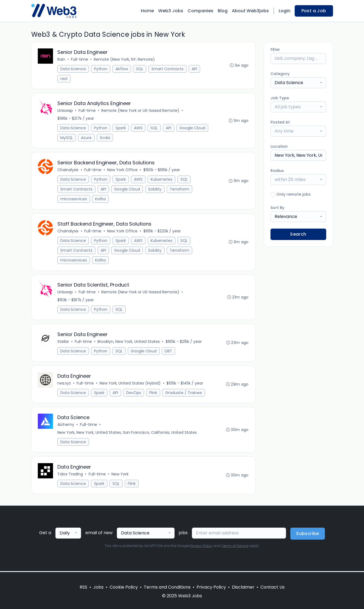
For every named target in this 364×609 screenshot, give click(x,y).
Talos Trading (70, 475)
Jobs (98, 587)
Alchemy (66, 425)
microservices (74, 199)
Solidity (155, 189)
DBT (169, 352)
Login (284, 11)
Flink (153, 393)
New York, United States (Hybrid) (130, 384)
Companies (200, 11)
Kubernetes (162, 180)
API (195, 69)
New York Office (123, 170)
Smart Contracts (168, 69)
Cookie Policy (124, 587)
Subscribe (308, 534)
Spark (121, 128)
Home (147, 11)
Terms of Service (235, 547)
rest (64, 79)
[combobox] (298, 83)
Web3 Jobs (171, 11)
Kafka (101, 199)
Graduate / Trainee (184, 393)
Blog (223, 11)
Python (101, 69)
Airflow (122, 69)
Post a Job (314, 11)
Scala (105, 138)
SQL (140, 69)
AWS (139, 128)
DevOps (134, 393)
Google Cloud (193, 128)
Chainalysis (68, 170)
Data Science (73, 69)
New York (120, 475)
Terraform (180, 189)
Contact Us (273, 587)
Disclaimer (243, 587)
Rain (62, 59)
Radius (277, 171)
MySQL (67, 138)
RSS (83, 587)
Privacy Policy (201, 547)
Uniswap (65, 111)
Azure (87, 138)
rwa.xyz (64, 384)
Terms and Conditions (167, 587)
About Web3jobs (250, 11)
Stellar (63, 342)
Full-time (80, 59)
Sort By (277, 208)
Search (298, 234)
